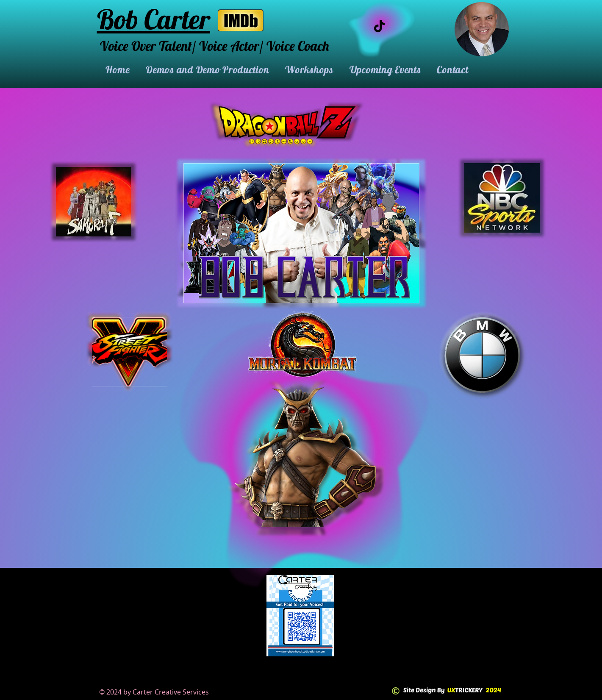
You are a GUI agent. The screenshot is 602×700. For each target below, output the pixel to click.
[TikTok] (379, 26)
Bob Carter (154, 19)
